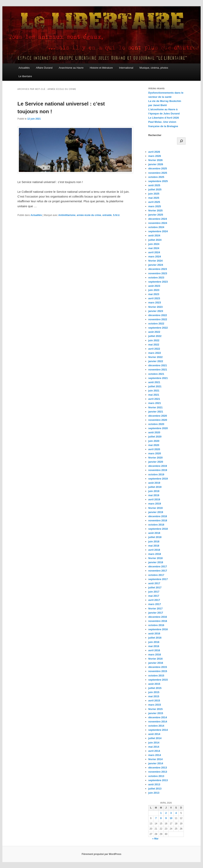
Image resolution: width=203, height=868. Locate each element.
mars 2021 (155, 403)
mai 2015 (154, 696)
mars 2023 (155, 303)
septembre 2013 (158, 780)
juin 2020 (154, 441)
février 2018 (155, 558)
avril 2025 (154, 202)
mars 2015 (155, 705)
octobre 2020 (156, 424)
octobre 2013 (156, 776)
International (126, 68)
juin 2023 (154, 290)
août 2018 (154, 533)
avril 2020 (154, 449)
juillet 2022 (155, 336)
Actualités (24, 68)
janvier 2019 (156, 512)
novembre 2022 (158, 319)
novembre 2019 (158, 470)
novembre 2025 (158, 173)
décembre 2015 (158, 667)
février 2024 (155, 261)
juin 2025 (154, 194)
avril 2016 (154, 650)
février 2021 (155, 407)
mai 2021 (154, 395)
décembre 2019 (158, 466)
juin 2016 (154, 642)
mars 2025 (155, 206)
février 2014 (155, 759)
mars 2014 (155, 755)
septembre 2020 (158, 428)
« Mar (155, 839)
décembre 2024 (158, 219)
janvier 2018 (156, 562)
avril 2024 (154, 252)
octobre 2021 (156, 374)
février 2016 (155, 659)
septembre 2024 (158, 231)
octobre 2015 (156, 676)
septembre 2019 (158, 479)
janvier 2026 (156, 164)
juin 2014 (154, 743)
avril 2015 (154, 701)
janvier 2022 (156, 361)
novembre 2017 (158, 571)
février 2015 (155, 709)
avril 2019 (154, 499)
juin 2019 (154, 491)
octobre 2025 (156, 177)
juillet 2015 (155, 688)
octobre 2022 (156, 324)
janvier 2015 (156, 713)
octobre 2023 (156, 278)
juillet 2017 (155, 587)
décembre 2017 (158, 566)
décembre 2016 (158, 617)
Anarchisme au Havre (71, 68)
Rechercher (155, 135)
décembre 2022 (158, 315)
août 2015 (154, 684)
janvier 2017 (156, 613)
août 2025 (154, 185)
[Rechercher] (181, 141)
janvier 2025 (156, 215)
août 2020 (154, 432)
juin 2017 (154, 592)
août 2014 (154, 734)
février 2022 (155, 357)
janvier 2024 (156, 265)
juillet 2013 (155, 789)
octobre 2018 (156, 525)
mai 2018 (154, 546)
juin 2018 (154, 541)
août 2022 (154, 332)
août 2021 (154, 382)
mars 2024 (155, 257)
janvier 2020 (156, 462)
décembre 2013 (158, 768)
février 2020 (155, 458)
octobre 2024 (156, 227)
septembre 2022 (158, 328)
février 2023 (155, 307)
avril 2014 (154, 751)
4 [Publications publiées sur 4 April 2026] (176, 813)
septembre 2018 (158, 529)
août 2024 (154, 235)
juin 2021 (154, 391)
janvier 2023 (156, 311)
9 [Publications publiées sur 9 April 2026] (166, 818)
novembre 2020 (158, 420)
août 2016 (154, 633)
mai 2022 (154, 345)
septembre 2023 (158, 282)
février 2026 (155, 160)
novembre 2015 (158, 671)
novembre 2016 (158, 621)
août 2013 (154, 784)
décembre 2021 (158, 365)
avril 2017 (154, 600)
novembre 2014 (158, 722)
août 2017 (154, 583)
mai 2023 (154, 294)
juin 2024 (154, 244)
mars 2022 (155, 353)
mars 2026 (155, 156)
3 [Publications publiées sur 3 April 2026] (171, 813)
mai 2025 (154, 198)
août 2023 (154, 286)
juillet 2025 (155, 189)
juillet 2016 (155, 638)
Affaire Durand (44, 68)
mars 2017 (155, 604)
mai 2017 (154, 596)
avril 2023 (154, 298)
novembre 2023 (158, 273)
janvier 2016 (156, 663)
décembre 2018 (158, 516)
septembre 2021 (158, 378)
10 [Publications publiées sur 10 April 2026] (171, 818)
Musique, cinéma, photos (154, 68)
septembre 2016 (158, 629)
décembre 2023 (158, 269)
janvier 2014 (156, 763)
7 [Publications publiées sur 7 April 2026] (156, 818)
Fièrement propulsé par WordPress (101, 854)
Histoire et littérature (101, 68)
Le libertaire (25, 76)
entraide (107, 215)
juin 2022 (154, 340)
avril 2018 (154, 550)
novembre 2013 (158, 772)
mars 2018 (155, 554)
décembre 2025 (158, 168)
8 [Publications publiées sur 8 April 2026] (161, 818)
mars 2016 (155, 655)
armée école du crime (89, 215)
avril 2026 (154, 152)
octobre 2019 (156, 474)
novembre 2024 (158, 223)
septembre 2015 (158, 680)
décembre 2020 (158, 416)
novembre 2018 (158, 520)
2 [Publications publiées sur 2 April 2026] (166, 813)
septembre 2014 (158, 730)
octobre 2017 (156, 575)
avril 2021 (154, 399)
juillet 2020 (155, 437)
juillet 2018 (155, 537)
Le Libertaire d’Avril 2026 (164, 118)
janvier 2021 (156, 412)
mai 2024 (154, 248)
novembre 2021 (158, 370)
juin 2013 (154, 793)
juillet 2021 (155, 386)
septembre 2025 (158, 181)
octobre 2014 (156, 726)
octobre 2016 (156, 625)
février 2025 (155, 211)
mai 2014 (154, 747)
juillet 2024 (155, 240)
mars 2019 (155, 504)
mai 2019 (154, 495)
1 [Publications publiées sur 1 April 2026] (161, 813)
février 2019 (155, 508)
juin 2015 (154, 692)
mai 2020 (154, 445)
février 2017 (155, 609)
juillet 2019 (155, 487)
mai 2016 (154, 646)
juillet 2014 (155, 738)
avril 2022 (154, 349)
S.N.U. (116, 215)
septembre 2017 (158, 579)
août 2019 (154, 483)
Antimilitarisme (67, 215)
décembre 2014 (158, 717)
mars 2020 (155, 453)
